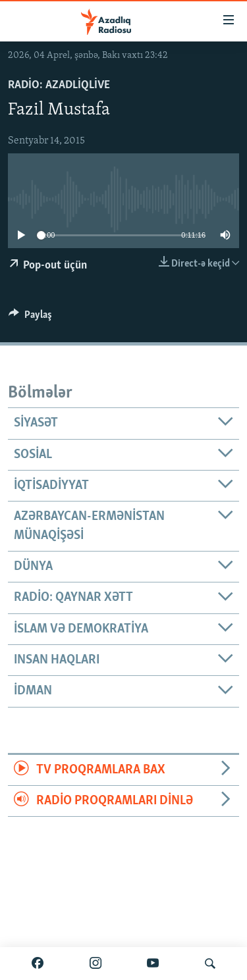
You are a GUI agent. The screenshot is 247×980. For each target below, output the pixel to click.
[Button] (30, 318)
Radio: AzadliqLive (59, 85)
